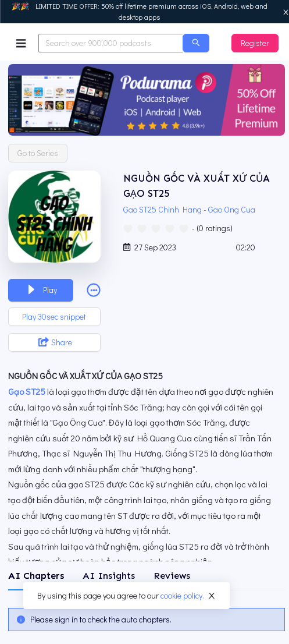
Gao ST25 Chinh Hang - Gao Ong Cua (191, 209)
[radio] (128, 227)
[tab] (36, 576)
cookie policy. (182, 595)
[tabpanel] (147, 620)
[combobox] (111, 43)
